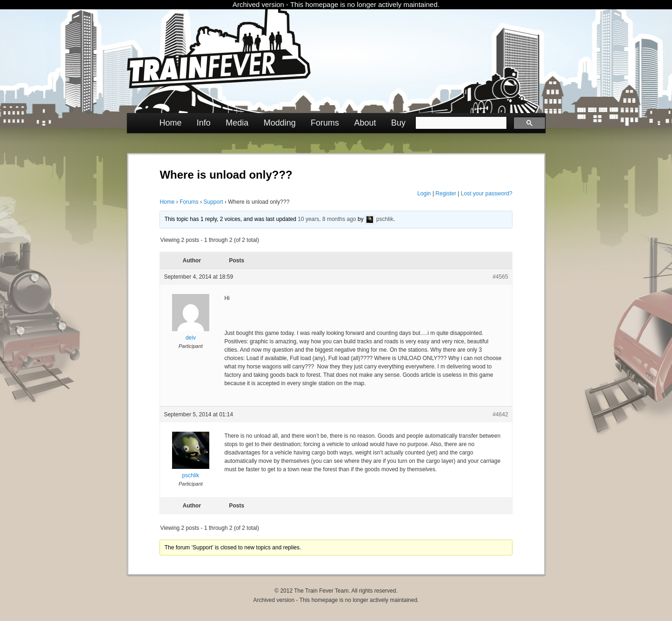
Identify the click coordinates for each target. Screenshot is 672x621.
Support (213, 202)
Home (170, 123)
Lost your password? (487, 194)
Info (204, 123)
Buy (398, 123)
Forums (325, 123)
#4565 (500, 277)
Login (424, 194)
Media (237, 123)
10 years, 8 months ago (327, 219)
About (365, 123)
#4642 (500, 414)
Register (446, 194)
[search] (460, 123)
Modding (280, 123)
